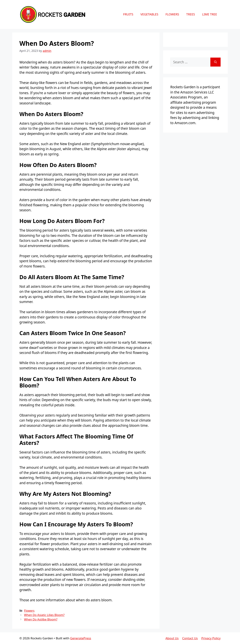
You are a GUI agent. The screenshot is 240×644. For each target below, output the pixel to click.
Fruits (128, 14)
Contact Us (190, 638)
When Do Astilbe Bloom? (41, 619)
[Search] (215, 62)
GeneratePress (81, 638)
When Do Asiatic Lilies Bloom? (44, 615)
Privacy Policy (211, 638)
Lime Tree (210, 14)
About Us (172, 638)
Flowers (172, 14)
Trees (191, 14)
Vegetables (149, 14)
